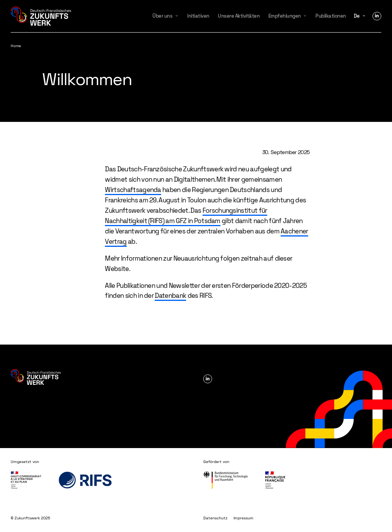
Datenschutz (215, 518)
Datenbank (170, 296)
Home (16, 46)
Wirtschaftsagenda (133, 190)
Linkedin (377, 16)
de (357, 16)
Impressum (243, 518)
